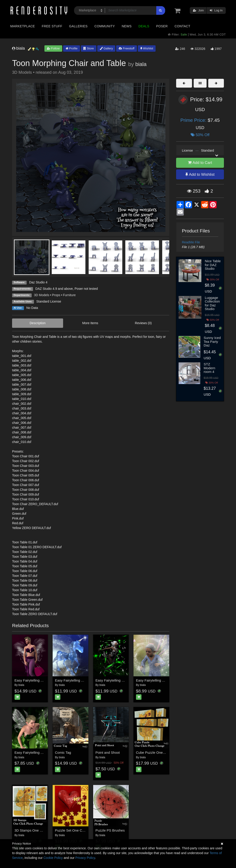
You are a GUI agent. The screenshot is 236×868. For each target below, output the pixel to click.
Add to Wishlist (200, 174)
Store (89, 48)
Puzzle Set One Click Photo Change (82, 830)
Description (38, 323)
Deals (144, 26)
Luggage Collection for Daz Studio (212, 303)
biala (141, 64)
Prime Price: (194, 120)
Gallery (106, 48)
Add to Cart (200, 163)
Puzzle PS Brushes (110, 830)
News (127, 26)
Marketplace (23, 26)
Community (105, 26)
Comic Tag (63, 752)
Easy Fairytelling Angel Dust (76, 680)
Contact (182, 26)
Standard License (49, 301)
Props (56, 295)
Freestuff (127, 48)
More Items (90, 323)
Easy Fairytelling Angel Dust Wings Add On (47, 752)
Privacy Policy (85, 858)
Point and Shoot (108, 752)
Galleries (78, 26)
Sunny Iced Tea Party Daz (212, 341)
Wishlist (147, 48)
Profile (72, 48)
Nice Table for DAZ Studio (213, 265)
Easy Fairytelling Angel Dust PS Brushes (167, 680)
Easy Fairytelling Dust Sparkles (119, 680)
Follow (53, 48)
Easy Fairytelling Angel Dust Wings (41, 680)
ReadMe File (191, 242)
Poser (162, 26)
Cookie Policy (53, 858)
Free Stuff (52, 26)
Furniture (69, 295)
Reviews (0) (143, 323)
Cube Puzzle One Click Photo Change (165, 752)
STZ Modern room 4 (209, 368)
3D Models (42, 295)
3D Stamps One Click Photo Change (42, 830)
